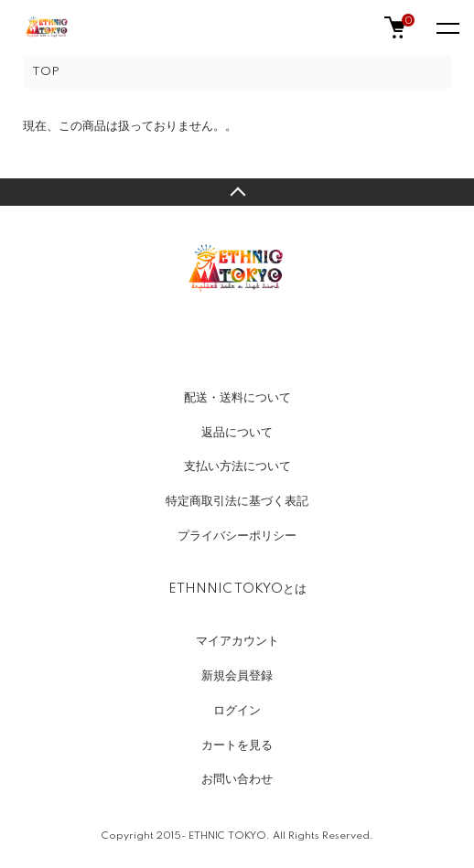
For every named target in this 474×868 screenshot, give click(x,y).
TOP (46, 72)
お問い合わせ (237, 779)
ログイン (237, 711)
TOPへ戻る (237, 192)
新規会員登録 (237, 676)
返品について (237, 433)
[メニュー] (447, 27)
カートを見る (237, 745)
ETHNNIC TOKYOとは (237, 589)
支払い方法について (237, 466)
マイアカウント (237, 641)
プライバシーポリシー (237, 536)
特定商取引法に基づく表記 (237, 501)
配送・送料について (237, 398)
